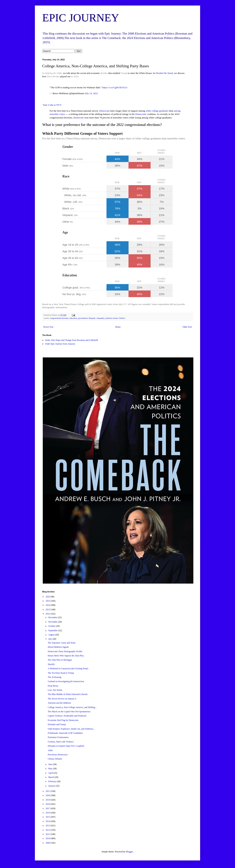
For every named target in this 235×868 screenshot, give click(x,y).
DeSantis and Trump (57, 724)
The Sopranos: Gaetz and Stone (62, 643)
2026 (48, 597)
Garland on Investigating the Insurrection (66, 681)
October (52, 626)
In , (52, 73)
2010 (48, 838)
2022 (48, 614)
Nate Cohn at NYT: (52, 105)
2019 (48, 800)
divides (104, 73)
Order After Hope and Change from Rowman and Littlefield (72, 340)
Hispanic (92, 318)
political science (112, 318)
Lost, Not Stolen (55, 690)
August (52, 635)
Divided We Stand (164, 73)
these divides (53, 76)
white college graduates (157, 111)
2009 (48, 843)
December (53, 617)
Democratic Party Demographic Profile (65, 651)
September (53, 630)
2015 (48, 817)
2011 (48, 834)
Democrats (104, 111)
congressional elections (59, 318)
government (83, 318)
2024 (48, 605)
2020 (48, 795)
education (73, 318)
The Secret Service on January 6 (62, 699)
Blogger (129, 852)
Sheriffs (51, 664)
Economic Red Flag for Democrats (63, 720)
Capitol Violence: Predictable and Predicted (67, 716)
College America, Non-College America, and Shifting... (72, 707)
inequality (101, 318)
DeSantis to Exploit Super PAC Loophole (66, 746)
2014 (48, 821)
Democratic (141, 114)
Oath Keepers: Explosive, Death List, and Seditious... (71, 729)
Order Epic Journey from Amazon (60, 344)
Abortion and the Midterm (59, 703)
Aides (50, 750)
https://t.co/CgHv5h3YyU (115, 87)
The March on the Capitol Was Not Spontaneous (69, 712)
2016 (48, 813)
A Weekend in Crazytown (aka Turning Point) (68, 669)
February (53, 781)
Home (118, 327)
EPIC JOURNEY (81, 18)
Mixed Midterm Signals (58, 647)
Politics (122, 318)
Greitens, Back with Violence (61, 742)
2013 (48, 826)
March (51, 777)
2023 (48, 609)
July (50, 639)
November (53, 622)
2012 (48, 830)
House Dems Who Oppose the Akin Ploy (66, 656)
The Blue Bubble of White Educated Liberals (68, 694)
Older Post (187, 327)
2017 (48, 808)
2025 (48, 601)
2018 (48, 804)
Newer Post (48, 327)
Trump (124, 73)
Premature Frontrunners (58, 737)
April (51, 773)
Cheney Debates (55, 759)
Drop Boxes (53, 686)
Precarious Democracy (58, 755)
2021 (48, 791)
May (51, 769)
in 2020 (75, 76)
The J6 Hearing (55, 677)
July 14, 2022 (91, 93)
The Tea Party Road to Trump (61, 673)
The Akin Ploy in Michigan (60, 660)
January (52, 786)
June (51, 764)
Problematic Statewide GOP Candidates (65, 733)
